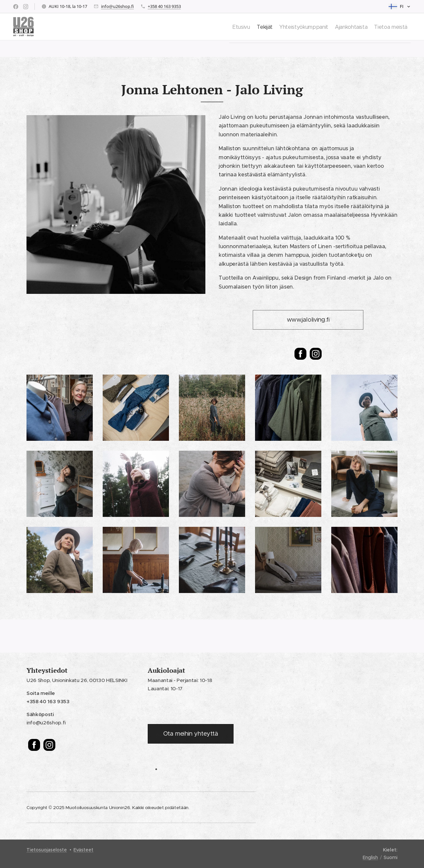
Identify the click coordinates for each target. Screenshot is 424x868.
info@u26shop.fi (117, 6)
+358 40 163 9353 (164, 6)
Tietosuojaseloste (47, 850)
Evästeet (83, 850)
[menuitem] (217, 27)
